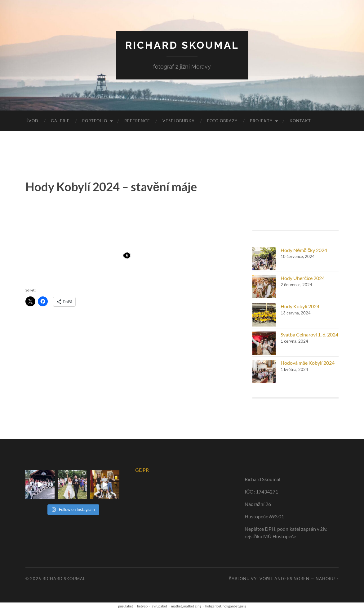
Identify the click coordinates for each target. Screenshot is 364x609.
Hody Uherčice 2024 (303, 278)
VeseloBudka (179, 121)
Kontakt (300, 121)
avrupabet (159, 606)
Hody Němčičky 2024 (304, 250)
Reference (137, 121)
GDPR (142, 470)
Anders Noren (292, 579)
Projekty (261, 121)
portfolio (95, 121)
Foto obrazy (222, 121)
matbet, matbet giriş (186, 606)
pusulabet (126, 606)
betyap (142, 606)
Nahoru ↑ (327, 579)
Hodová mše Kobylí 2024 (308, 363)
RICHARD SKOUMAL (182, 45)
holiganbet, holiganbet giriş (226, 606)
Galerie (60, 121)
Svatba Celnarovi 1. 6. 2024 (309, 334)
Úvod (32, 121)
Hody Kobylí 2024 (300, 306)
